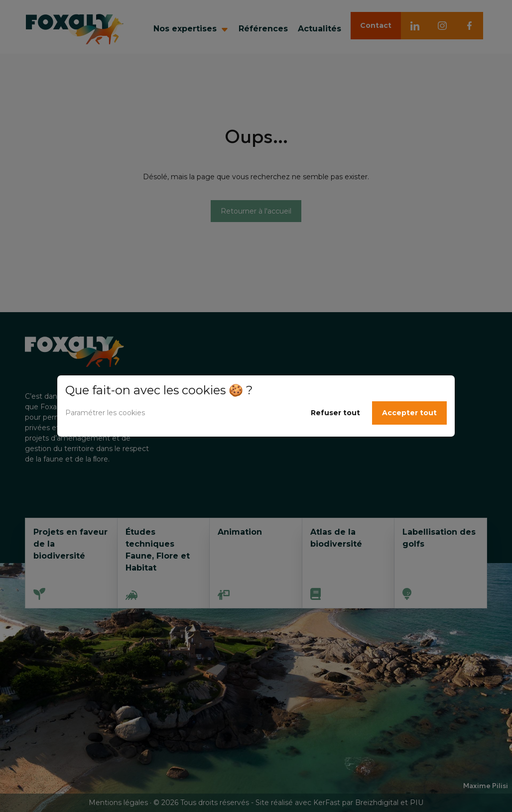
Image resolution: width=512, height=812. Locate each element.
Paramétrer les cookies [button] (105, 413)
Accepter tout (409, 413)
